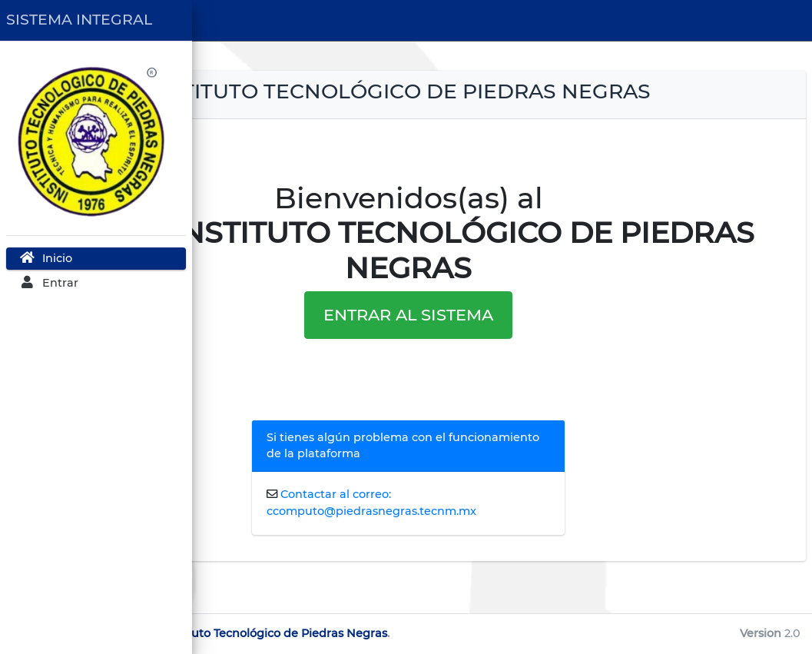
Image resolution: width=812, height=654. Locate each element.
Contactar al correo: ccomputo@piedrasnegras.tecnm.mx (501, 535)
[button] (215, 21)
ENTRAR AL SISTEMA (502, 339)
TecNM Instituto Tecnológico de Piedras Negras (442, 633)
